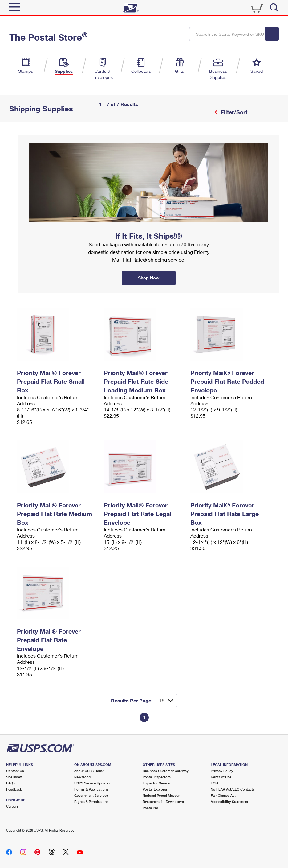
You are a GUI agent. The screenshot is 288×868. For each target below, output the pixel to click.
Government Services (91, 795)
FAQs (10, 783)
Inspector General (157, 783)
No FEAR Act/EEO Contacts (233, 789)
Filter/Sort (233, 112)
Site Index (14, 777)
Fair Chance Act (223, 795)
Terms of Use (221, 777)
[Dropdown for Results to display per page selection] (166, 701)
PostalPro (150, 808)
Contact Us (15, 771)
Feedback (14, 789)
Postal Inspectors (157, 777)
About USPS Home (89, 771)
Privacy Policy (222, 771)
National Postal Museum (162, 795)
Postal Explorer (155, 789)
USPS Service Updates (92, 783)
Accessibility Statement (229, 802)
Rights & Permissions (91, 802)
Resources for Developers (163, 802)
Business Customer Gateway (166, 771)
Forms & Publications (91, 789)
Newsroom (83, 777)
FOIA (215, 783)
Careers (12, 806)
